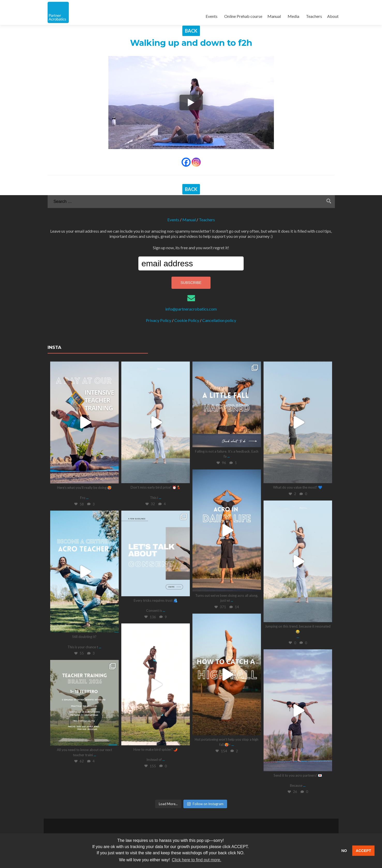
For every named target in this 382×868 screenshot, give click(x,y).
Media (293, 16)
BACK (191, 31)
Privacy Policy (159, 320)
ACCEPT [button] (364, 851)
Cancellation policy (219, 320)
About (333, 16)
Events (212, 16)
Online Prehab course (243, 16)
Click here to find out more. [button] (196, 860)
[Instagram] (196, 162)
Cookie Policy (187, 320)
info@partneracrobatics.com (191, 309)
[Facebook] (186, 162)
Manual (274, 16)
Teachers (314, 16)
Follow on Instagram (205, 804)
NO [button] (344, 851)
